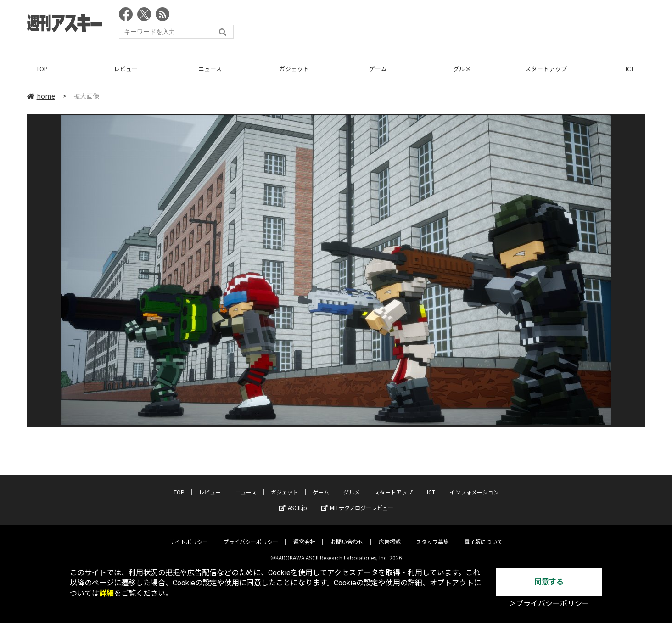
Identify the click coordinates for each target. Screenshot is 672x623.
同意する (549, 582)
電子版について (483, 535)
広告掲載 (390, 535)
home (41, 96)
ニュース (210, 69)
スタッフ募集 (432, 535)
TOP (42, 69)
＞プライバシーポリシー (549, 603)
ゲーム (378, 69)
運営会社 (304, 535)
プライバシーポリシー (251, 535)
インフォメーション (474, 485)
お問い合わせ (347, 535)
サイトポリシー (189, 535)
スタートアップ (546, 69)
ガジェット (294, 69)
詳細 (106, 593)
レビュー (126, 69)
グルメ (462, 69)
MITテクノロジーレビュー (357, 501)
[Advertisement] (478, 25)
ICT (630, 69)
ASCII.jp (293, 501)
